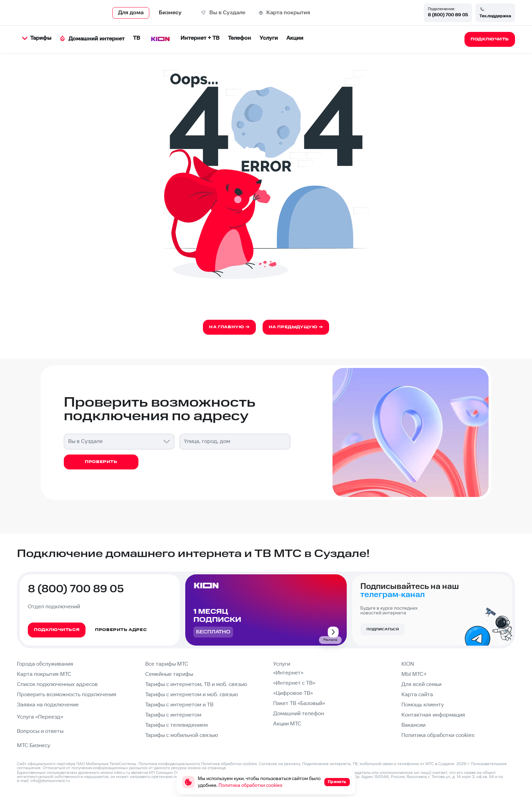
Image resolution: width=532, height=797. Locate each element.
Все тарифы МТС (167, 664)
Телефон (240, 38)
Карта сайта (417, 695)
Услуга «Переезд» (40, 717)
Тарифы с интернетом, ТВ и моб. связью (196, 684)
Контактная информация (433, 715)
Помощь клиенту (423, 705)
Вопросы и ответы (40, 731)
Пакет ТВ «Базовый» (299, 703)
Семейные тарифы (169, 674)
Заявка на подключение (48, 705)
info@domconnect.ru (50, 781)
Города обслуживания (45, 664)
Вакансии (413, 725)
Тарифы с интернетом (173, 715)
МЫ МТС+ (414, 674)
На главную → (229, 327)
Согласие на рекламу (280, 764)
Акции (295, 38)
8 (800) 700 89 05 (448, 15)
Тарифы (37, 38)
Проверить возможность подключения (67, 695)
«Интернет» (288, 673)
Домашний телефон (299, 714)
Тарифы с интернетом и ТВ (179, 705)
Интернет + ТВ (200, 38)
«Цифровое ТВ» (293, 693)
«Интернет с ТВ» (294, 683)
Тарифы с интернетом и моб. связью (192, 695)
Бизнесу (170, 13)
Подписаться (383, 629)
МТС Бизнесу (34, 746)
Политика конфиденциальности (169, 764)
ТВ (137, 38)
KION (408, 664)
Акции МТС (287, 724)
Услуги (269, 38)
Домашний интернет (92, 39)
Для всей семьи (421, 684)
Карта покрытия (288, 13)
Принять (337, 782)
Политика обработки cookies (438, 735)
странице (217, 768)
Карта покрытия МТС (44, 674)
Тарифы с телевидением (176, 725)
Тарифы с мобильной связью (182, 735)
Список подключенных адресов (57, 684)
